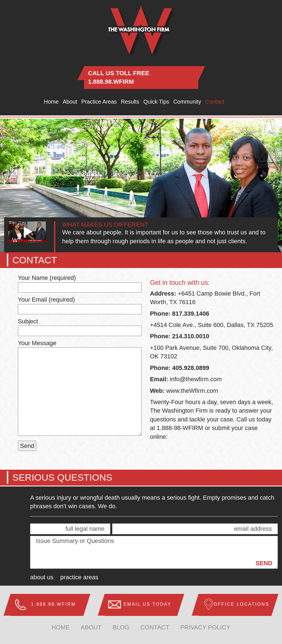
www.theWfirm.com (191, 391)
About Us (42, 577)
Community (187, 102)
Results (130, 102)
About (70, 102)
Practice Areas (99, 102)
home (61, 627)
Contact (215, 102)
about (91, 627)
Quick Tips (156, 102)
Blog (121, 627)
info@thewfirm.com (196, 379)
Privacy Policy (205, 627)
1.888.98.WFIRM (111, 82)
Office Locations (241, 604)
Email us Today (147, 604)
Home (51, 102)
